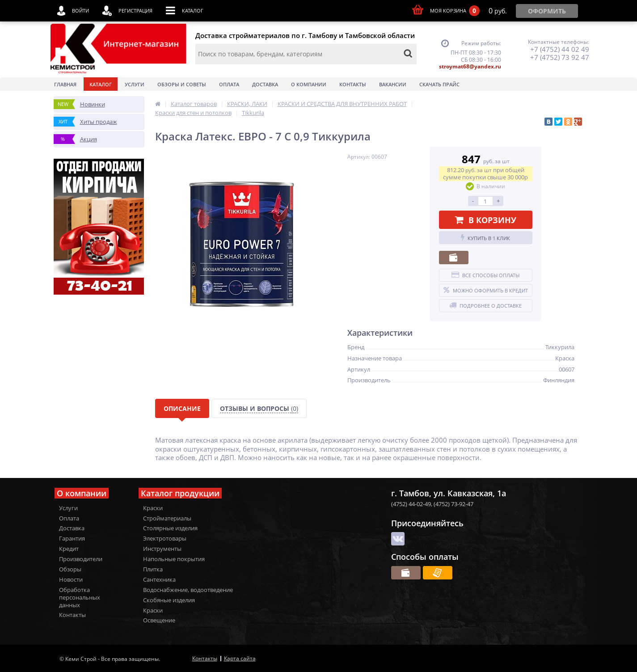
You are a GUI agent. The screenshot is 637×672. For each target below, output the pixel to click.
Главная (65, 84)
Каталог (101, 84)
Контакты (353, 84)
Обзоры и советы (182, 84)
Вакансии (393, 84)
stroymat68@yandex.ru (470, 66)
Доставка (265, 84)
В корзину (486, 220)
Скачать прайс (439, 84)
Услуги (135, 84)
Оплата (229, 84)
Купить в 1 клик (485, 238)
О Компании (309, 84)
